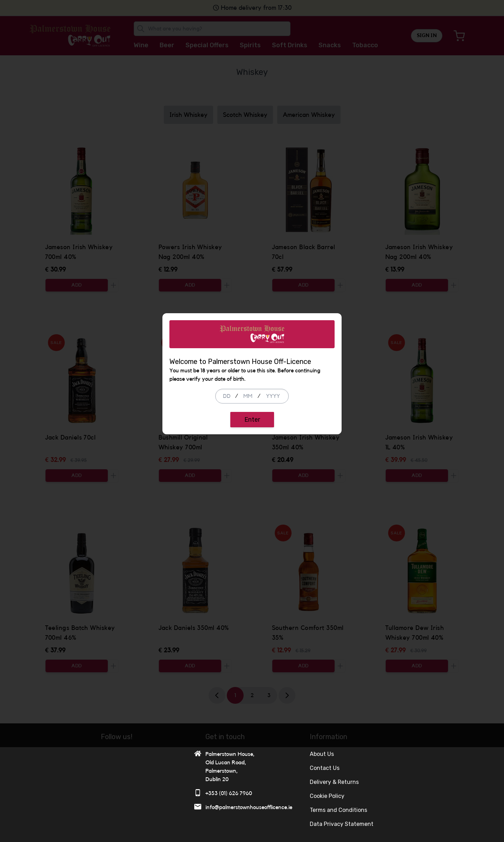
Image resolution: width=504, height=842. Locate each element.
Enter (252, 467)
